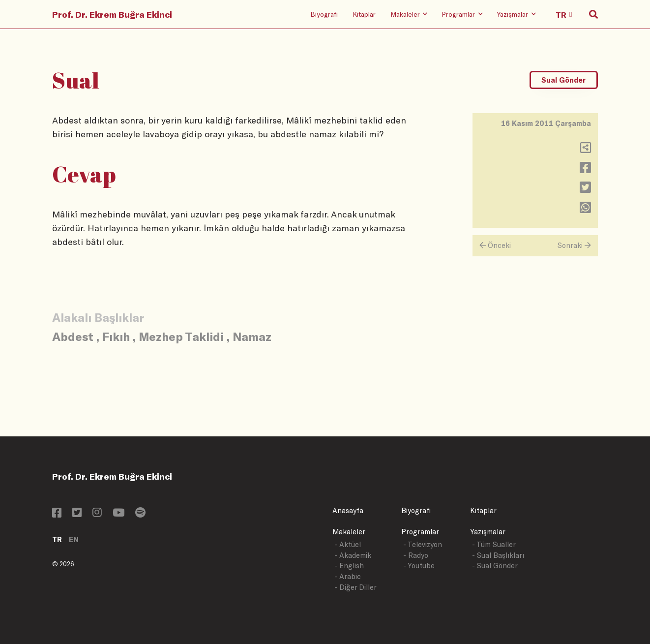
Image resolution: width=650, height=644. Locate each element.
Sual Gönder (563, 80)
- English (349, 566)
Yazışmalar (488, 532)
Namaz (252, 336)
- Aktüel (348, 544)
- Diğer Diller (355, 587)
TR (57, 539)
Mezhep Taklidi (181, 336)
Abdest (73, 336)
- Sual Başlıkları (498, 555)
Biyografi (324, 14)
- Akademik (353, 555)
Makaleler (349, 532)
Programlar (420, 532)
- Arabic (348, 576)
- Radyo (416, 555)
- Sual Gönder (495, 566)
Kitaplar (364, 14)
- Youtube (419, 566)
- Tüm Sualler (494, 544)
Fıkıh (116, 336)
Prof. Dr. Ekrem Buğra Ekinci (112, 14)
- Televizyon (423, 544)
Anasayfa (348, 510)
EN (74, 539)
